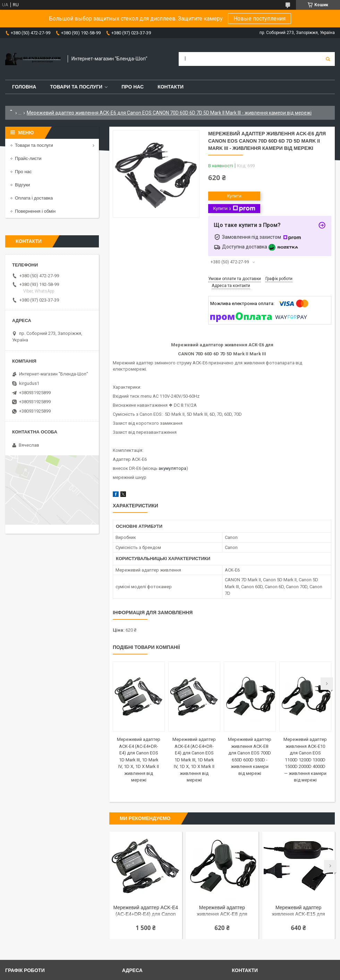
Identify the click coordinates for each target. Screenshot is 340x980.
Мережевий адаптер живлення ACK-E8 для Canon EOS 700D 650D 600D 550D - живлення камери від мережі (222, 911)
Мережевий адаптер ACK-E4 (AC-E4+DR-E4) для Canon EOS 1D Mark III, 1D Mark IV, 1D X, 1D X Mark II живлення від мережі (139, 760)
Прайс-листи (28, 158)
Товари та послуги (76, 87)
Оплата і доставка (34, 198)
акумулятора (172, 468)
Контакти (171, 87)
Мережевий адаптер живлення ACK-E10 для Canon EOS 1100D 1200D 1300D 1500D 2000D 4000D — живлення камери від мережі (305, 760)
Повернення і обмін (35, 211)
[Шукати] (328, 59)
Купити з (234, 209)
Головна (24, 87)
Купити (234, 196)
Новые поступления (260, 19)
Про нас (133, 87)
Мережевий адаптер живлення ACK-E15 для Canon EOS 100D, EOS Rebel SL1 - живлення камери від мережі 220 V (298, 911)
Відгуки (22, 185)
